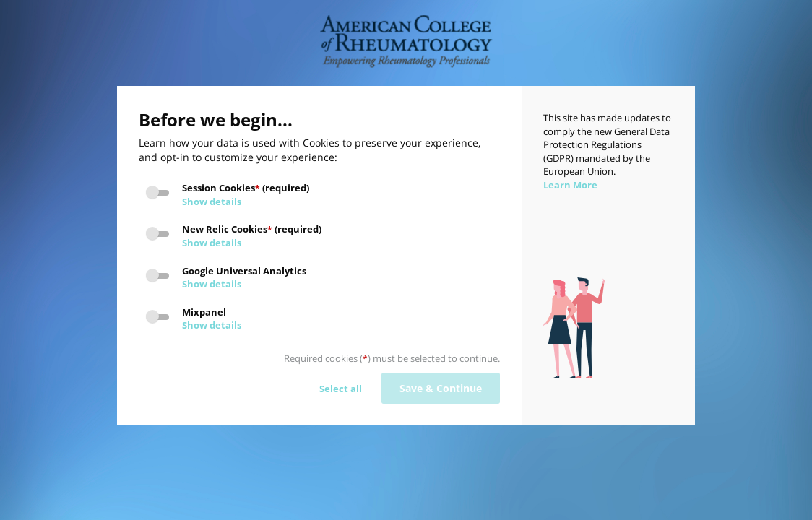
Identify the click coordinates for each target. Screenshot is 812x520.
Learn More (570, 185)
